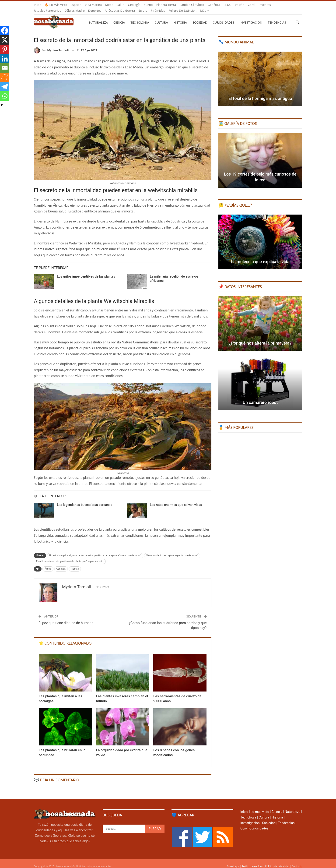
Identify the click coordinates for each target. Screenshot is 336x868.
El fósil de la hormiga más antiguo (260, 93)
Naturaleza (98, 17)
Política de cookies (252, 861)
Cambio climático (192, 5)
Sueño (148, 5)
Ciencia (119, 17)
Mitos (109, 5)
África (48, 563)
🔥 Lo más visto (56, 5)
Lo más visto (260, 806)
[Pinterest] (5, 49)
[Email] (5, 68)
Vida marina (93, 5)
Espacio (76, 5)
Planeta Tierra (166, 5)
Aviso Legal (233, 861)
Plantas (75, 563)
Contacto (297, 861)
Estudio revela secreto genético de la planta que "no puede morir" (70, 556)
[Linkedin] (5, 59)
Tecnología (140, 17)
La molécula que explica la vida (260, 256)
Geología (134, 5)
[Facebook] (5, 31)
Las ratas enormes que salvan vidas (176, 499)
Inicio (38, 5)
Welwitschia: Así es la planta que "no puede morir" (172, 550)
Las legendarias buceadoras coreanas (85, 499)
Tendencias (286, 817)
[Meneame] (5, 77)
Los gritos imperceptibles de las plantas (86, 271)
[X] (5, 40)
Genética (214, 5)
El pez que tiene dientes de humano (66, 617)
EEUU (227, 5)
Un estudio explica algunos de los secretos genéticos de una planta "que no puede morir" (95, 550)
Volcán (240, 5)
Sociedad (200, 17)
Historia (180, 17)
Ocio (244, 823)
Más (263, 5)
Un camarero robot (260, 397)
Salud (121, 5)
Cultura (161, 17)
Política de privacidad (277, 861)
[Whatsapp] (5, 96)
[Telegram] (5, 87)
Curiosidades (223, 17)
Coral (252, 5)
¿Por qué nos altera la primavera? (260, 337)
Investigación (251, 17)
